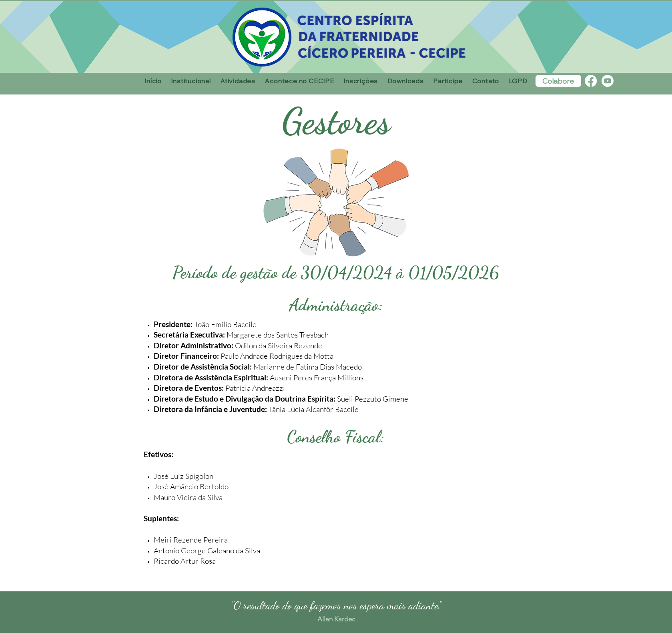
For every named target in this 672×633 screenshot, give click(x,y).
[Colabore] (558, 81)
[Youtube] (608, 81)
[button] (191, 81)
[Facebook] (591, 81)
